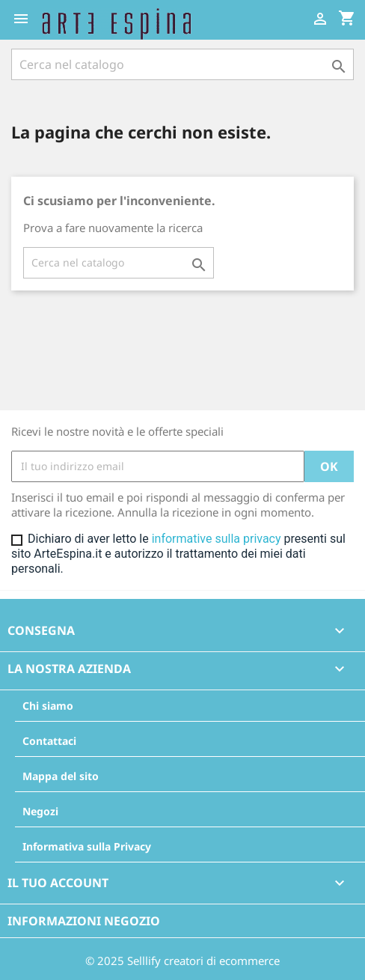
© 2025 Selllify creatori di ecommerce (182, 961)
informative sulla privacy (217, 539)
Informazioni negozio (84, 921)
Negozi (40, 811)
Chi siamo (48, 706)
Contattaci (49, 741)
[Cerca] (182, 64)
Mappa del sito (61, 776)
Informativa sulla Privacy (87, 846)
